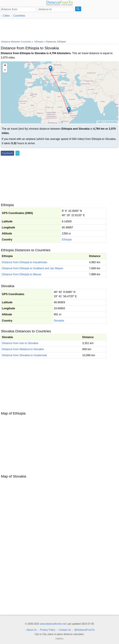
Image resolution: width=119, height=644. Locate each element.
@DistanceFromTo (85, 630)
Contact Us (65, 630)
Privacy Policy (48, 630)
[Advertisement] (59, 29)
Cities (6, 16)
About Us (32, 630)
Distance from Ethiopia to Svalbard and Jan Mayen (33, 268)
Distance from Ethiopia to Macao (22, 274)
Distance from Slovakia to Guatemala (24, 355)
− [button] (5, 70)
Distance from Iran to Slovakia (20, 343)
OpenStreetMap (111, 122)
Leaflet (100, 122)
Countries (19, 16)
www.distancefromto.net (53, 624)
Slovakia (59, 321)
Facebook (7, 153)
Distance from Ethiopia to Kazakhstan (25, 262)
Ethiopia (67, 240)
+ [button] (5, 66)
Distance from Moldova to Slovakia (23, 349)
